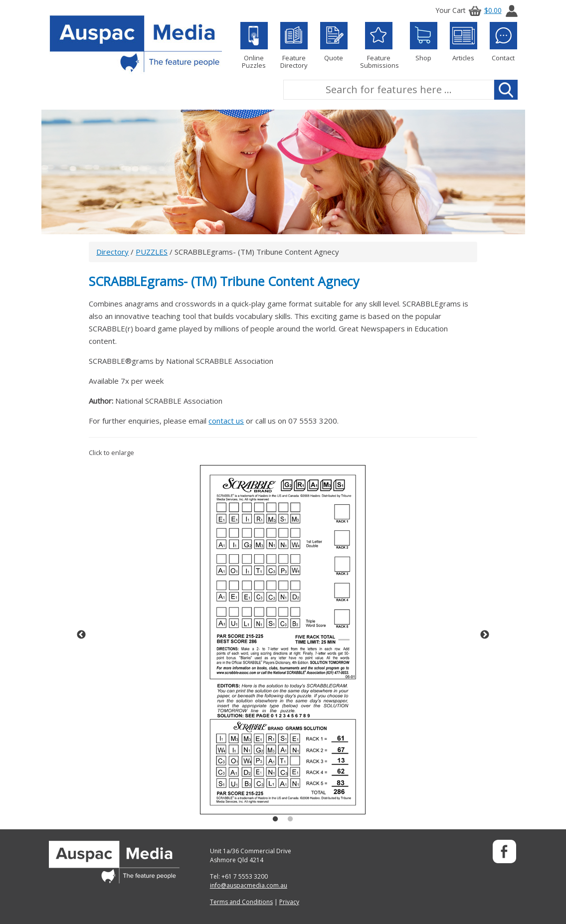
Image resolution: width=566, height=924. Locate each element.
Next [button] (485, 635)
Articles (464, 42)
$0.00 (484, 10)
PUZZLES (152, 252)
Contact (503, 42)
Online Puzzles (254, 46)
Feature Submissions (379, 46)
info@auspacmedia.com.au (249, 885)
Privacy (289, 902)
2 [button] (290, 819)
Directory (112, 252)
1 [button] (275, 819)
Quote (334, 42)
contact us (226, 421)
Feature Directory (294, 46)
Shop (424, 42)
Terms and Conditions (241, 902)
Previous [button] (81, 635)
